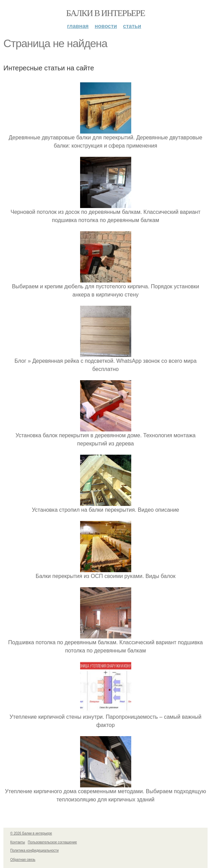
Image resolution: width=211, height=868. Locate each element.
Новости (106, 26)
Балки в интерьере (105, 13)
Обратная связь (23, 860)
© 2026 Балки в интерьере (31, 833)
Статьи (132, 26)
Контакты (18, 842)
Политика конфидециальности (34, 850)
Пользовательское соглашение (52, 842)
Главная (78, 26)
